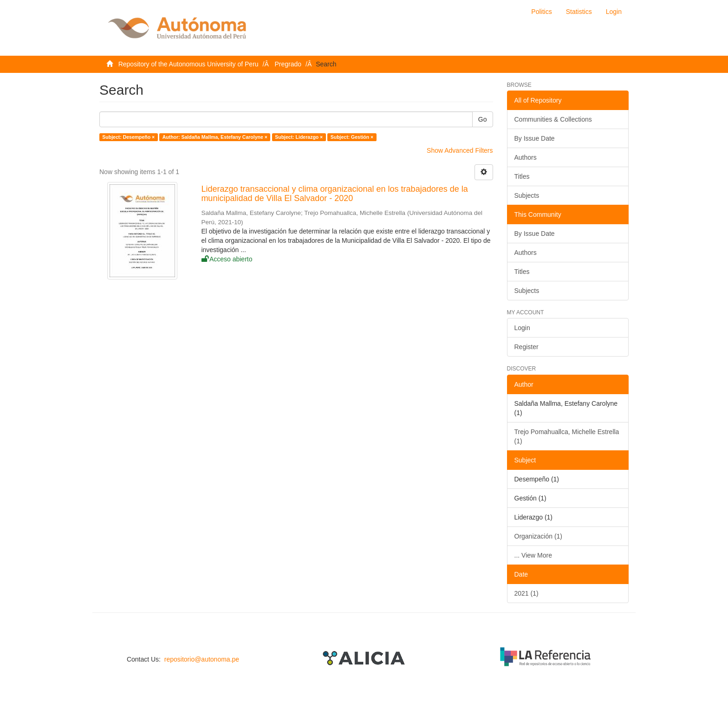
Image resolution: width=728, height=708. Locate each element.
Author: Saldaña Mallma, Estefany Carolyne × (215, 137)
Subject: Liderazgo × (299, 137)
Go (483, 119)
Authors (526, 157)
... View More (533, 555)
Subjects (527, 195)
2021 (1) (526, 593)
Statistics (579, 12)
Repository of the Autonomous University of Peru (188, 64)
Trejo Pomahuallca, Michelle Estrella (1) (567, 436)
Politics (541, 12)
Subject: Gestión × (352, 137)
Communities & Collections (553, 119)
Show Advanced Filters (460, 150)
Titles (522, 176)
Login (522, 328)
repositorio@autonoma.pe (202, 659)
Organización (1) (539, 536)
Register (526, 347)
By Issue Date (535, 138)
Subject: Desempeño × (128, 137)
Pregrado (288, 64)
